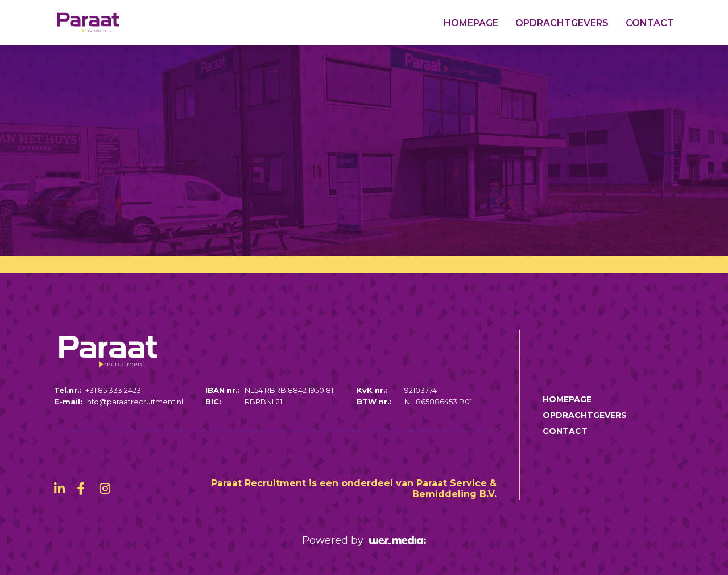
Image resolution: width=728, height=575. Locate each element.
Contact (650, 23)
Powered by (364, 540)
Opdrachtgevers (562, 23)
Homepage (471, 23)
